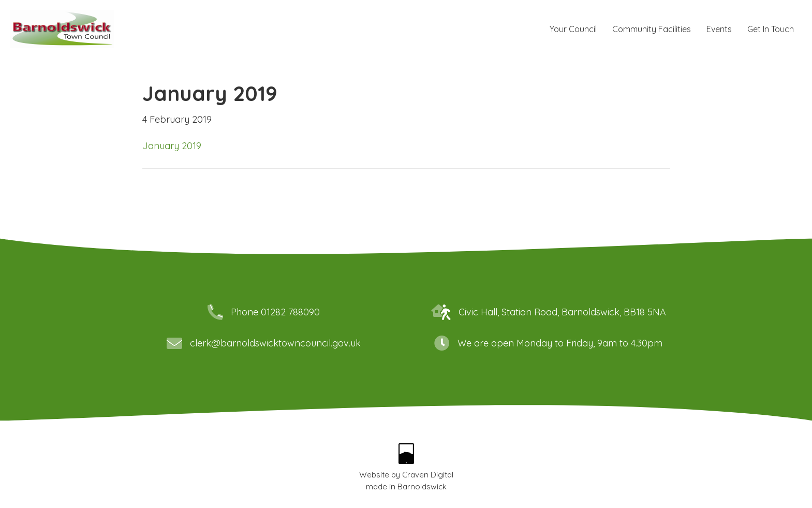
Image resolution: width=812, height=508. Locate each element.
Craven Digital (428, 475)
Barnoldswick (422, 487)
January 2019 (172, 146)
